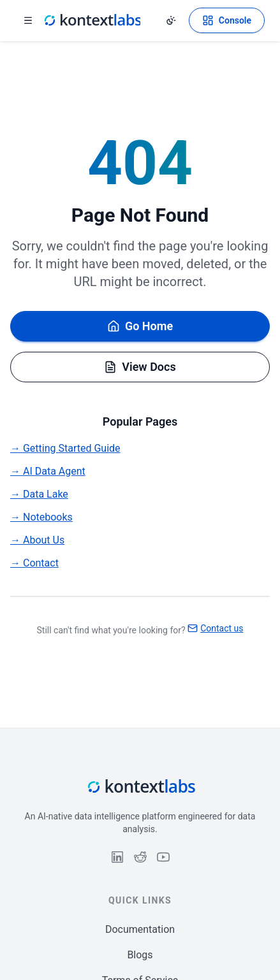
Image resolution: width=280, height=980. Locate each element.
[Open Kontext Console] (227, 20)
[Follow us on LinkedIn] (117, 857)
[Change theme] (171, 20)
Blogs (140, 955)
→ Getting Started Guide (65, 448)
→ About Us (37, 540)
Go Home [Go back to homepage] (140, 326)
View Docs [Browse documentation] (140, 367)
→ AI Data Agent (48, 471)
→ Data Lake (39, 494)
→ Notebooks (41, 517)
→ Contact (34, 563)
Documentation (140, 929)
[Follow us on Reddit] (140, 857)
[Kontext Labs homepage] (92, 20)
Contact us (215, 628)
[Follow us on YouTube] (163, 857)
